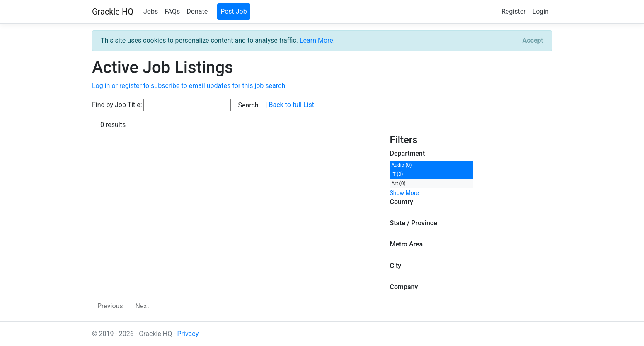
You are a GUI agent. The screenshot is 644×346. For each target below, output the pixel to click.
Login (541, 11)
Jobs (151, 11)
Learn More (316, 40)
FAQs (172, 11)
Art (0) (399, 183)
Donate (197, 11)
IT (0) (397, 174)
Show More (404, 193)
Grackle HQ (113, 12)
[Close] (533, 41)
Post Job (234, 11)
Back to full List (291, 105)
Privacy (188, 334)
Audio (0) (402, 165)
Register (514, 11)
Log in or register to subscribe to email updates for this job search (189, 86)
